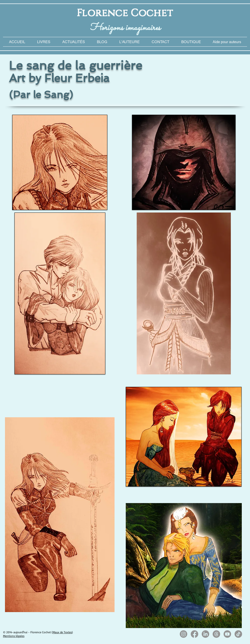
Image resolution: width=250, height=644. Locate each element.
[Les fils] (216, 634)
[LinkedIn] (205, 634)
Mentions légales (14, 636)
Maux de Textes (62, 632)
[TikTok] (238, 634)
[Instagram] (184, 634)
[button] (227, 42)
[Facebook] (194, 634)
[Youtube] (227, 634)
